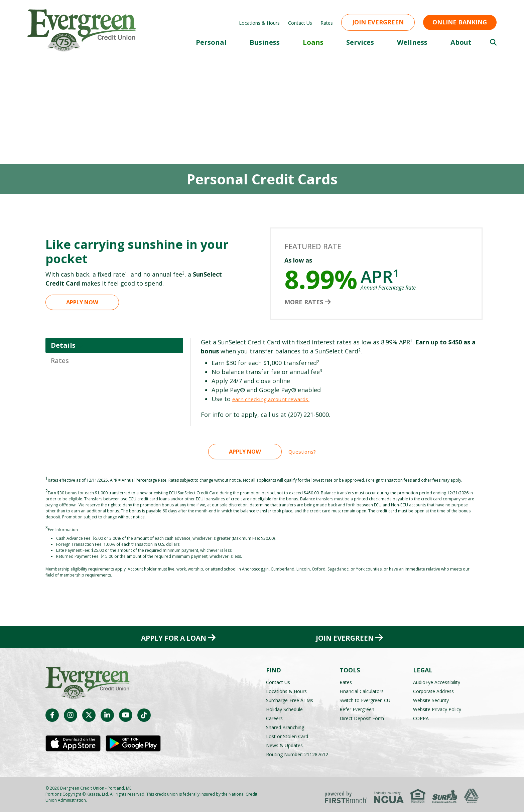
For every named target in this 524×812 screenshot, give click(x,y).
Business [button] (265, 42)
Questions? (302, 452)
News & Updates (284, 746)
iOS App (73, 745)
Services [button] (360, 42)
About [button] (461, 42)
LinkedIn (107, 716)
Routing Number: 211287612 (297, 755)
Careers (274, 719)
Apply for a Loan (172, 638)
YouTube (126, 716)
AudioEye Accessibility (437, 683)
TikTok (144, 716)
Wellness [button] (412, 42)
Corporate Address (433, 692)
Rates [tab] (60, 361)
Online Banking (460, 22)
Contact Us (300, 23)
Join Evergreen (378, 22)
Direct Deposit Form (362, 719)
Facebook (52, 716)
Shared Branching (285, 728)
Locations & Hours (259, 23)
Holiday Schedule (284, 710)
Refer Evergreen (357, 710)
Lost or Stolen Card (287, 737)
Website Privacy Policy (437, 710)
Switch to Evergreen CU (365, 701)
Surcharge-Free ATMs (290, 701)
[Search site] (493, 42)
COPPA (421, 719)
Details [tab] (63, 345)
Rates (327, 23)
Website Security (431, 701)
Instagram (71, 716)
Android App (133, 745)
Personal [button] (211, 42)
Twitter (89, 716)
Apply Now (82, 302)
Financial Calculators (362, 692)
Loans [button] (313, 42)
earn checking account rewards (278, 399)
